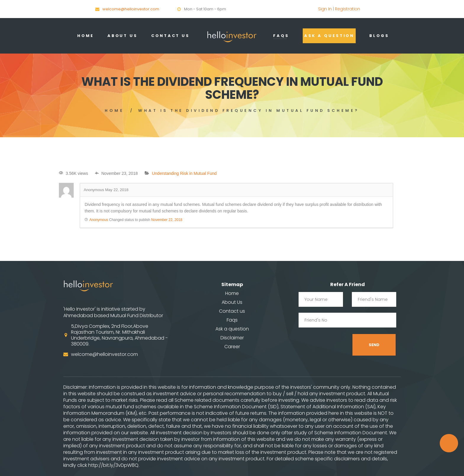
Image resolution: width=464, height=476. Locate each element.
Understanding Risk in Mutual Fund (184, 173)
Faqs (281, 36)
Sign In (325, 9)
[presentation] (344, 345)
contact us (170, 36)
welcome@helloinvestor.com (131, 9)
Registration (348, 9)
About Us (123, 36)
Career (232, 347)
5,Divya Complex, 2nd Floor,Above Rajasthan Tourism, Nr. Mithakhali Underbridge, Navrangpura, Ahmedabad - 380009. (119, 335)
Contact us (232, 311)
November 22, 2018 (167, 220)
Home (86, 36)
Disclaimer (232, 338)
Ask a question (329, 36)
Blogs (379, 36)
